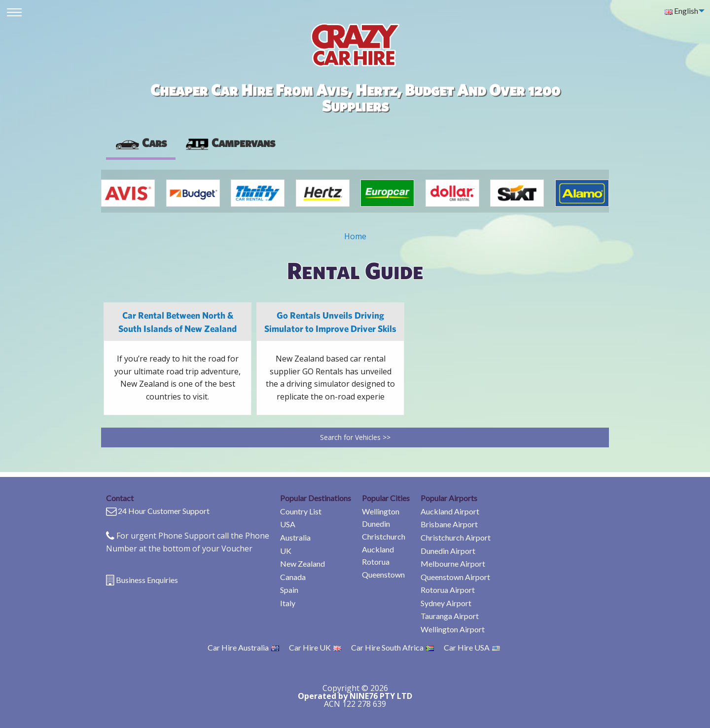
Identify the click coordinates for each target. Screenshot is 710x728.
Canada (293, 577)
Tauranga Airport (450, 616)
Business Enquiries (147, 580)
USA (288, 524)
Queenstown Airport (455, 577)
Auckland (378, 549)
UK (286, 551)
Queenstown (383, 574)
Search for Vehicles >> (355, 437)
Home (355, 236)
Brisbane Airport (449, 524)
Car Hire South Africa (392, 647)
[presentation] (230, 143)
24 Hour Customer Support (164, 511)
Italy (288, 603)
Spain (289, 590)
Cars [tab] (141, 143)
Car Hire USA (472, 647)
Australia (295, 537)
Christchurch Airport (456, 537)
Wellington (381, 511)
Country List (301, 511)
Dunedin (376, 524)
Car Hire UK (315, 647)
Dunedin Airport (448, 551)
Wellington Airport (453, 629)
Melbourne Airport (453, 564)
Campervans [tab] (230, 143)
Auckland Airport (450, 511)
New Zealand (302, 564)
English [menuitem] (681, 11)
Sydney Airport (446, 603)
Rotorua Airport (448, 590)
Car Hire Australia (243, 647)
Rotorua (376, 562)
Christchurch (384, 536)
